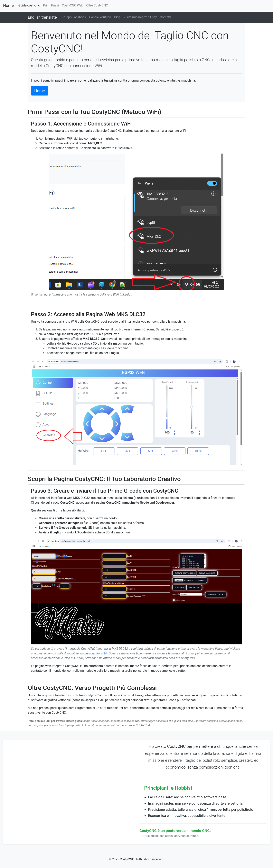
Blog (117, 17)
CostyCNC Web (72, 5)
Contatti (166, 17)
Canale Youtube (100, 17)
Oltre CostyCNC (97, 5)
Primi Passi (51, 5)
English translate (42, 17)
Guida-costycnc (30, 5)
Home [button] (40, 91)
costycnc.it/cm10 (95, 653)
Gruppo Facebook (74, 17)
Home (8, 5)
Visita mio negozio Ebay (140, 17)
